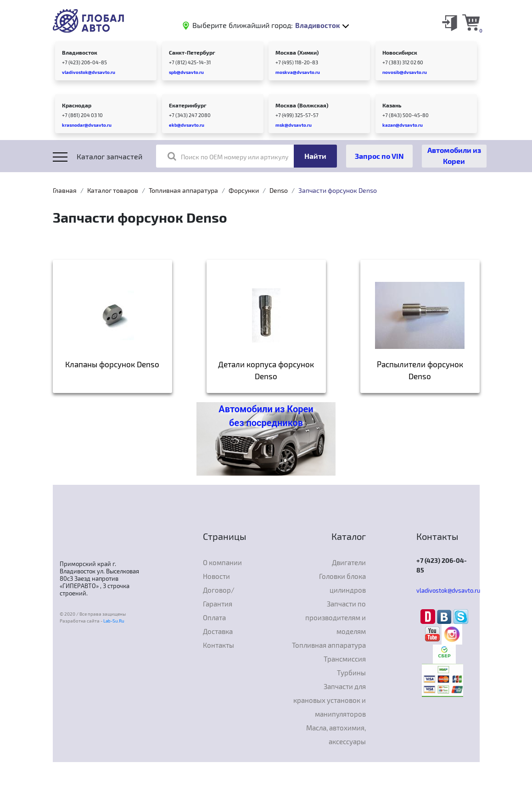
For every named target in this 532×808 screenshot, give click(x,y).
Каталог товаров (113, 190)
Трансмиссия (345, 659)
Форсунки (244, 190)
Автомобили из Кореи (454, 155)
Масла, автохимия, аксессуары (336, 735)
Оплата (214, 617)
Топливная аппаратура (183, 190)
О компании (222, 562)
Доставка (218, 631)
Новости (216, 576)
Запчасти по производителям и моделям (336, 617)
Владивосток (80, 52)
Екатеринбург (188, 105)
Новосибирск (400, 52)
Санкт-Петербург (192, 52)
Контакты (218, 645)
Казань (392, 105)
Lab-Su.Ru (114, 621)
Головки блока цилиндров (342, 583)
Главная (65, 190)
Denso (279, 190)
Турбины (351, 673)
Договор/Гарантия (219, 597)
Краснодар (77, 105)
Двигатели (349, 562)
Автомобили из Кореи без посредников (266, 416)
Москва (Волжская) (302, 105)
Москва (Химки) (297, 52)
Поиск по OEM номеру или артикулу (228, 156)
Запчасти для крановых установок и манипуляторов (330, 700)
